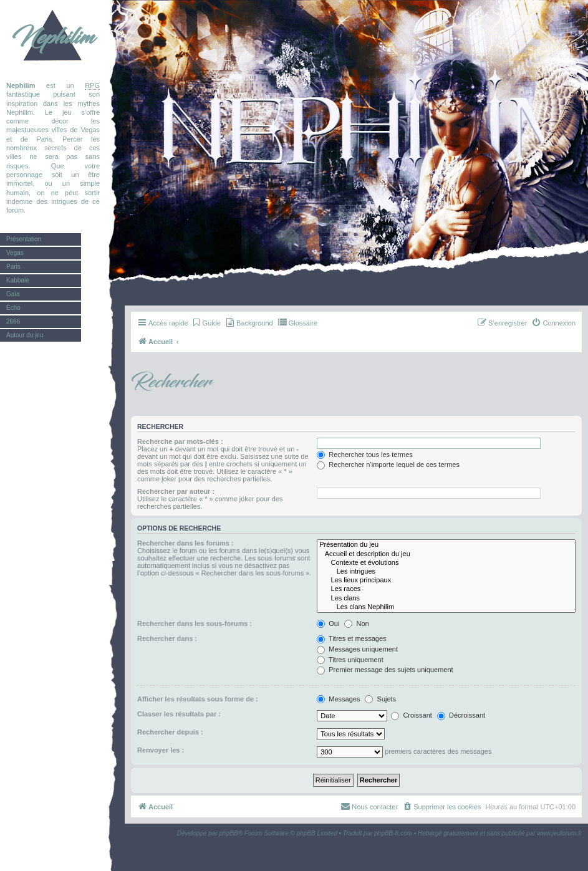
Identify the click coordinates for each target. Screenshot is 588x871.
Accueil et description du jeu (446, 554)
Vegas (15, 253)
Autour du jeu (25, 335)
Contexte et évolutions (446, 563)
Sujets (380, 699)
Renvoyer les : (161, 750)
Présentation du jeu (446, 545)
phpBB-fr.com (393, 833)
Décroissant (461, 715)
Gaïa (13, 294)
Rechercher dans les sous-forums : (195, 623)
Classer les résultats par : (179, 714)
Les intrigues (446, 572)
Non (356, 623)
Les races (446, 589)
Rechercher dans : (167, 638)
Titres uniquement (350, 660)
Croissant (412, 715)
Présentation (24, 239)
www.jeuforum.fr (559, 833)
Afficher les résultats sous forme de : (198, 699)
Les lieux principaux (446, 580)
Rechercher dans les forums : (186, 543)
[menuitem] (206, 323)
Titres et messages (351, 638)
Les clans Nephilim (446, 607)
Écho (13, 308)
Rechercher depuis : (170, 732)
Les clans (446, 599)
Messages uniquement (357, 649)
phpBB (229, 833)
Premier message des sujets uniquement (385, 670)
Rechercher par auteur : (176, 491)
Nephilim (53, 37)
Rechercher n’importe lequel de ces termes (388, 464)
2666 (13, 321)
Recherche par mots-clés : (180, 441)
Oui (328, 623)
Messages (338, 699)
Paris (13, 267)
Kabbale (18, 280)
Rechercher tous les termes (365, 455)
